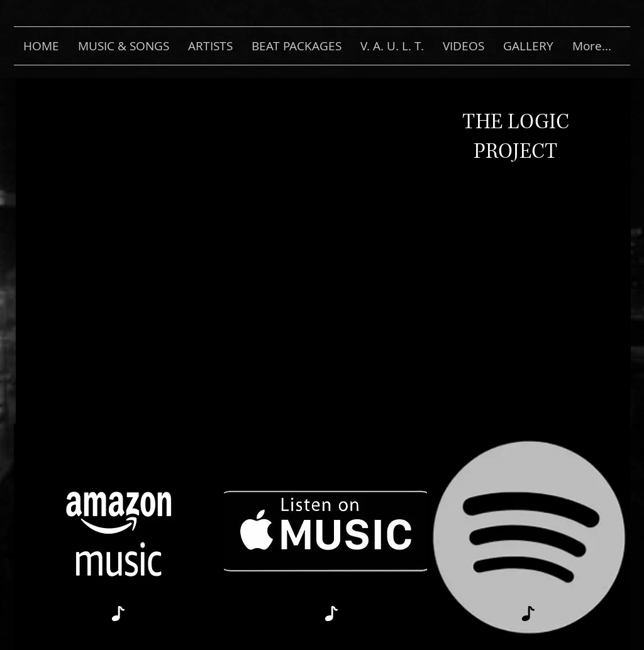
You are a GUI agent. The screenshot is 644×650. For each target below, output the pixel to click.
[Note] (118, 613)
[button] (124, 46)
